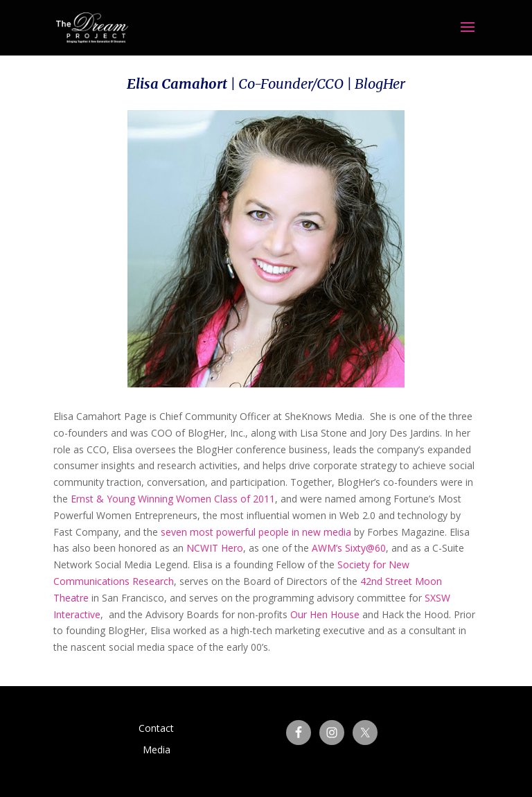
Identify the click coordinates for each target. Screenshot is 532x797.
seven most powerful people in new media (256, 532)
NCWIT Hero (215, 548)
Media (157, 750)
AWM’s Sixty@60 (349, 548)
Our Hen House (325, 614)
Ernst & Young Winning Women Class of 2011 (173, 499)
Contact (156, 728)
